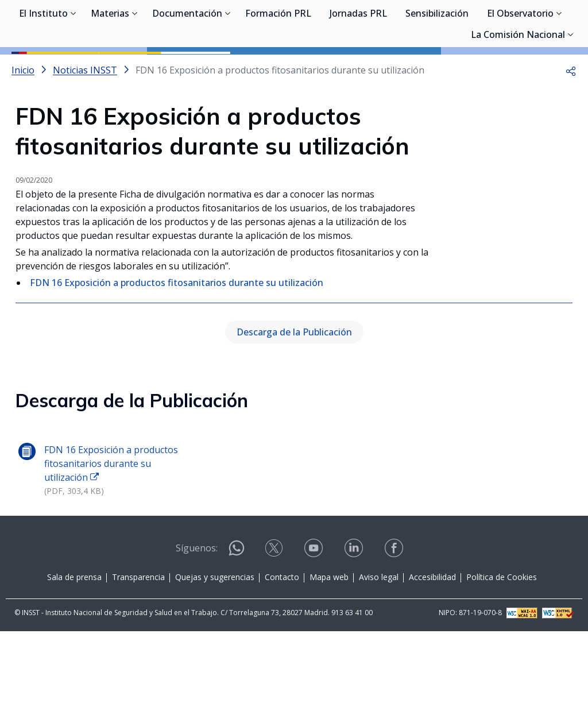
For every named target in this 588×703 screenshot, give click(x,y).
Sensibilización (437, 69)
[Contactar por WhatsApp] (237, 625)
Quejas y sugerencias (215, 649)
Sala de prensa (74, 649)
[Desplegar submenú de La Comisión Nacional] (571, 89)
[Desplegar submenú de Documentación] (228, 68)
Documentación (187, 69)
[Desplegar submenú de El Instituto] (73, 68)
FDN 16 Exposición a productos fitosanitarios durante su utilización (177, 334)
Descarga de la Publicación (294, 404)
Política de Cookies (502, 649)
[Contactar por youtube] (315, 623)
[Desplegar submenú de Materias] (135, 68)
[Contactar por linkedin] (355, 623)
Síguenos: (197, 620)
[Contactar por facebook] (395, 623)
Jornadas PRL (358, 69)
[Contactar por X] (275, 623)
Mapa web (329, 649)
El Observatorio (520, 69)
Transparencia (138, 649)
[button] (571, 122)
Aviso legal (379, 649)
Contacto (282, 649)
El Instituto (43, 69)
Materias (110, 69)
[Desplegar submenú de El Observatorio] (559, 68)
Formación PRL (278, 69)
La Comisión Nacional (518, 90)
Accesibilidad (432, 649)
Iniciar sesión (533, 26)
